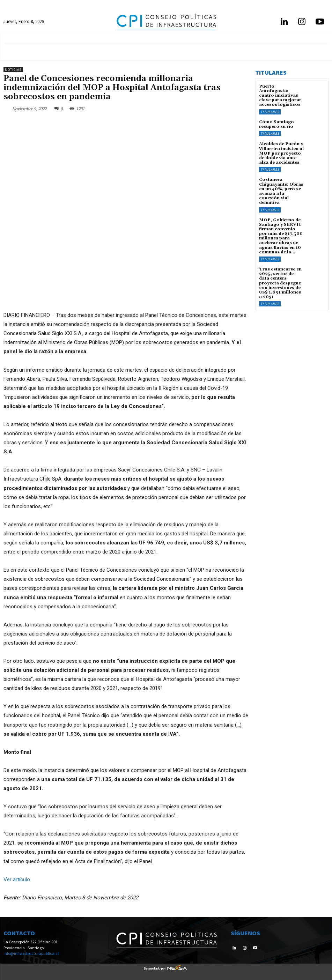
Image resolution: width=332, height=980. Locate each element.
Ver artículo (17, 879)
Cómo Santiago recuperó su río (276, 124)
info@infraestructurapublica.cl (31, 953)
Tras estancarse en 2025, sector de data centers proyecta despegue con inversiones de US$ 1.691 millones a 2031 (280, 283)
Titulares (270, 112)
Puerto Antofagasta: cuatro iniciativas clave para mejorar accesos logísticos (280, 96)
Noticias (13, 70)
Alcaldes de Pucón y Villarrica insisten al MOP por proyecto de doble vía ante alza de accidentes (281, 153)
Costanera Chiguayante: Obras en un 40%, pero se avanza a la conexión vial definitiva (281, 191)
